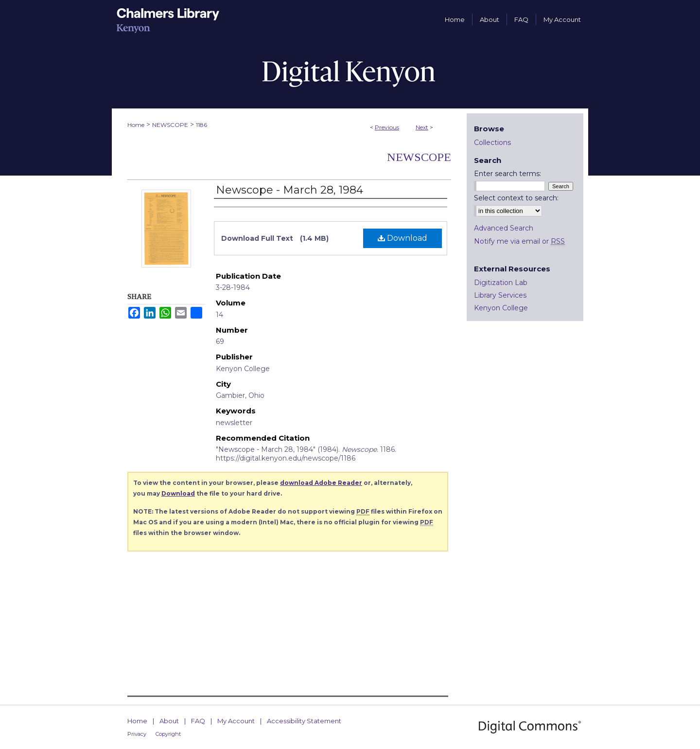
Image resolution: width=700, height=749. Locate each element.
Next (422, 127)
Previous (387, 127)
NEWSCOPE (170, 125)
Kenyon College (501, 308)
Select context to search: (516, 198)
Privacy (137, 734)
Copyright (168, 734)
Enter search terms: (507, 174)
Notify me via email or (519, 241)
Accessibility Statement (304, 721)
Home (136, 125)
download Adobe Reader (321, 483)
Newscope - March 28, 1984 (289, 190)
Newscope (419, 157)
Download (402, 238)
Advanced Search (504, 228)
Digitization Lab (501, 283)
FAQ (198, 721)
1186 (201, 125)
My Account (236, 721)
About (169, 721)
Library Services (500, 295)
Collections (492, 143)
